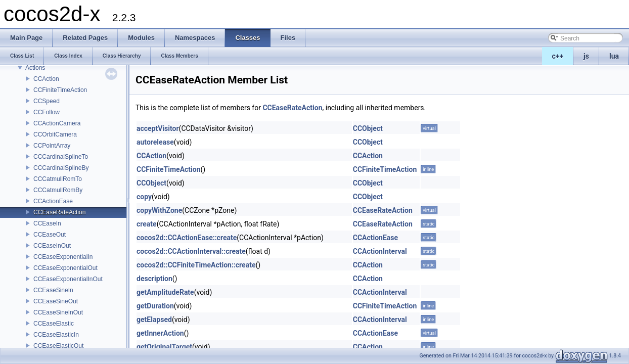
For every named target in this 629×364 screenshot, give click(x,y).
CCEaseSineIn (53, 290)
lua (614, 56)
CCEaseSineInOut (58, 312)
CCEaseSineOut (56, 301)
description (154, 279)
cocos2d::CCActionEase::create (187, 238)
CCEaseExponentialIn (63, 257)
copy (144, 197)
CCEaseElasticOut (58, 346)
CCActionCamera (57, 123)
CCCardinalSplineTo (61, 157)
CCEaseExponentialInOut (68, 279)
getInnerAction (160, 333)
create (147, 224)
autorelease (155, 142)
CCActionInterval (380, 251)
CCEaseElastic (54, 324)
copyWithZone (159, 210)
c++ (558, 56)
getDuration (155, 306)
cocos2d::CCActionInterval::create (191, 251)
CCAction (46, 79)
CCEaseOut (50, 235)
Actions (35, 68)
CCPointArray (52, 146)
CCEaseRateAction (59, 212)
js (586, 56)
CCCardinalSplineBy (61, 168)
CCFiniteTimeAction (60, 90)
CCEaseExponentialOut (65, 268)
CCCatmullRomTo (58, 179)
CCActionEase (53, 201)
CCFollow (47, 112)
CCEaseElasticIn (56, 335)
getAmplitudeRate (165, 292)
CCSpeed (47, 101)
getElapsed (154, 320)
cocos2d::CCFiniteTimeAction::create (196, 265)
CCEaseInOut (52, 246)
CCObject (368, 128)
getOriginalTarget (164, 347)
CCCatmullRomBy (58, 190)
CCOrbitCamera (55, 134)
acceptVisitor (158, 128)
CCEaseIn (47, 223)
